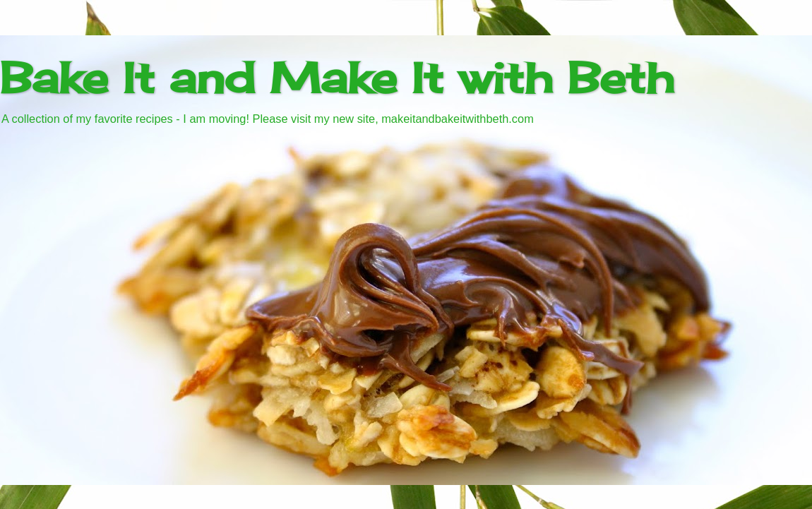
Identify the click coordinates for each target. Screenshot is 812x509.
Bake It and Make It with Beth (337, 77)
